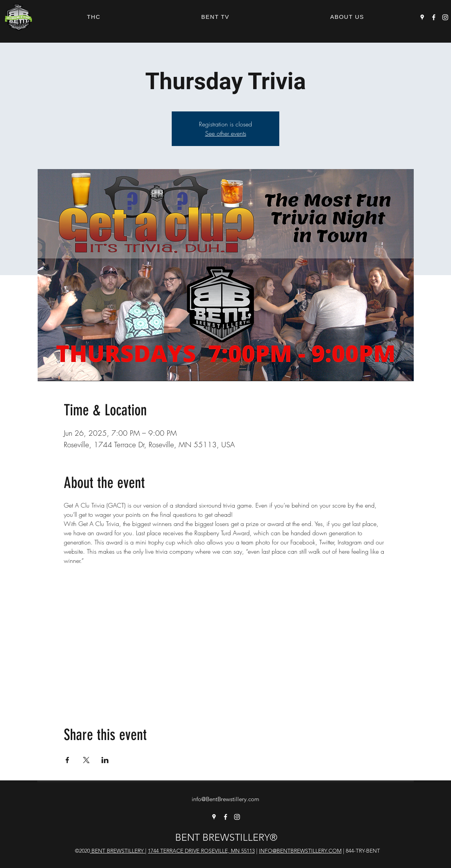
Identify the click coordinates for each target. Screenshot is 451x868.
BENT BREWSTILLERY (118, 851)
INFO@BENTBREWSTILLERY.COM (300, 851)
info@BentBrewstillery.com (225, 799)
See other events (226, 133)
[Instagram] (445, 17)
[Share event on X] (86, 760)
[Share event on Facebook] (67, 760)
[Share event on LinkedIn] (105, 760)
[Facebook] (434, 17)
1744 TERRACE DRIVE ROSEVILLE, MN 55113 (201, 851)
